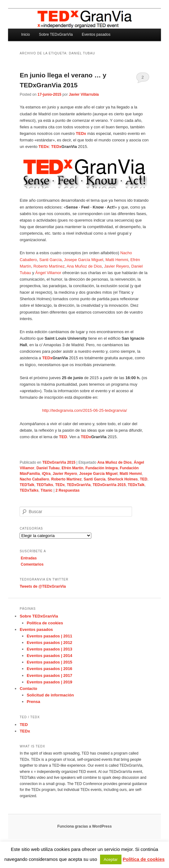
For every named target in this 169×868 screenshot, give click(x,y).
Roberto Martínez (49, 266)
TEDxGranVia (79, 485)
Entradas (29, 558)
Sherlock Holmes (123, 479)
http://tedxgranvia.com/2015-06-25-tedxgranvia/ (84, 410)
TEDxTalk (136, 485)
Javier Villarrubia (84, 94)
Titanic (47, 490)
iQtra (46, 474)
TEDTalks (45, 485)
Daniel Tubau (48, 468)
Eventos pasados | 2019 (50, 682)
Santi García (50, 260)
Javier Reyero (116, 266)
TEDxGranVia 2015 (59, 462)
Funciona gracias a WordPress (84, 826)
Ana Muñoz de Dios (84, 266)
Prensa (33, 702)
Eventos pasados (96, 34)
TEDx (60, 485)
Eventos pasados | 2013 (50, 649)
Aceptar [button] (111, 859)
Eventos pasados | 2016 (50, 669)
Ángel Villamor (48, 273)
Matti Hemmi (117, 260)
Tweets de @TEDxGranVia (43, 586)
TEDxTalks (29, 490)
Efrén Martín (72, 468)
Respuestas (68, 490)
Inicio (25, 34)
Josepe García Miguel (84, 260)
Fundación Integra (102, 468)
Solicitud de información (50, 695)
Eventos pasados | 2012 (50, 643)
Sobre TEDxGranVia (56, 34)
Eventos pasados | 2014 (50, 656)
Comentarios (32, 564)
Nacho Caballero (34, 479)
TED (144, 479)
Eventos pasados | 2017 (50, 675)
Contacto (28, 689)
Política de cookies (45, 623)
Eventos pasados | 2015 (50, 662)
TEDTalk (27, 485)
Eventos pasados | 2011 (50, 636)
